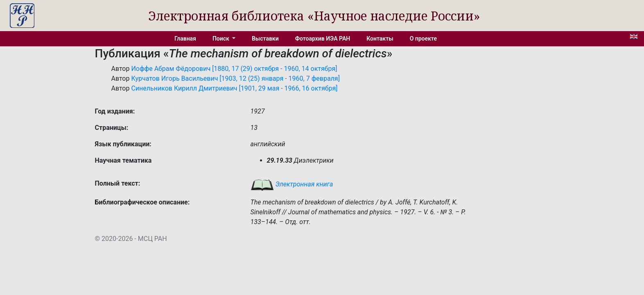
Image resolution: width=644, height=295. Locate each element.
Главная (185, 39)
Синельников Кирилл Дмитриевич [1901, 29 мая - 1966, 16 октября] (234, 88)
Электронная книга (292, 184)
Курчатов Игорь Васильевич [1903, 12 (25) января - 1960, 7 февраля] (235, 78)
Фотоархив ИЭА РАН (323, 39)
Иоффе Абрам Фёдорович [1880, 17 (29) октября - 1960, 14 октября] (234, 69)
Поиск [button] (221, 39)
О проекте (423, 39)
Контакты (380, 39)
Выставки (265, 39)
